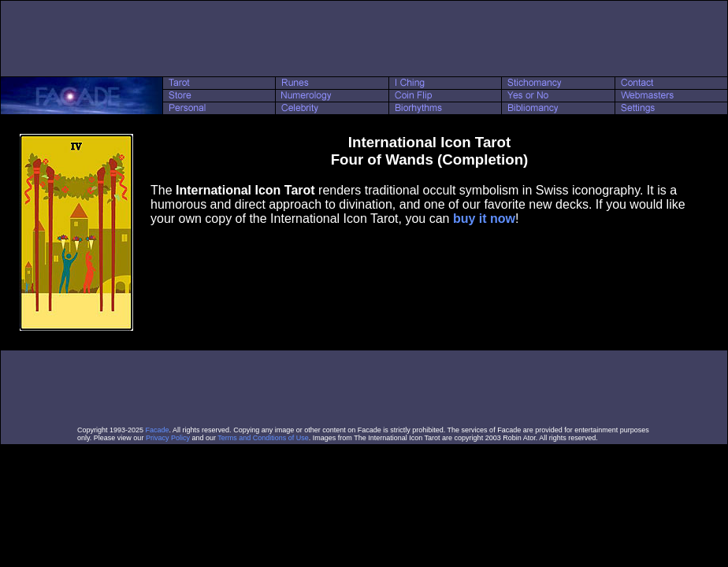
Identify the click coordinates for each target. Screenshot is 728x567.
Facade (158, 430)
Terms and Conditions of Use (263, 438)
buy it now (484, 219)
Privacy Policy (168, 438)
